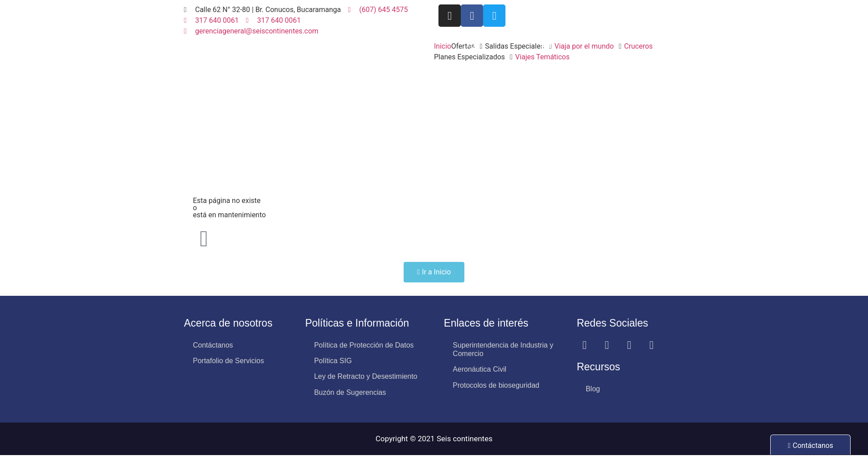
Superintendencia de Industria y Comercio (503, 349)
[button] (520, 46)
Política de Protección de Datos (364, 345)
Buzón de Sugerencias (350, 392)
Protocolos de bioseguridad (496, 385)
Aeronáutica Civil (480, 369)
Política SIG (333, 361)
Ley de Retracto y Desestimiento (365, 376)
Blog (593, 389)
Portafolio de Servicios (228, 361)
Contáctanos (213, 345)
